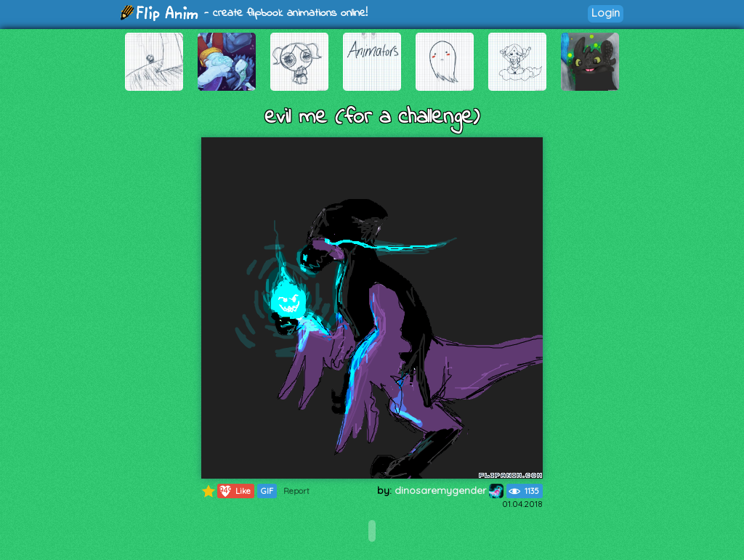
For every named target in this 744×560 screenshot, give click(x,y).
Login (606, 13)
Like (234, 491)
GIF (267, 491)
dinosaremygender (449, 490)
